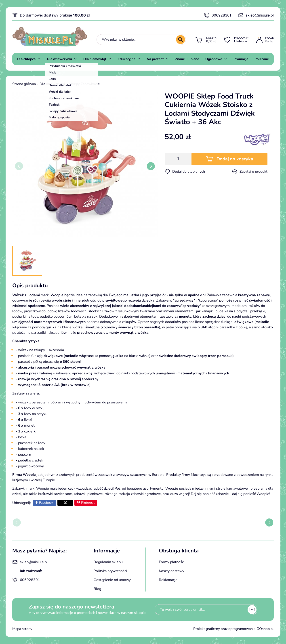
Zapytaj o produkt (250, 172)
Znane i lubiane (187, 59)
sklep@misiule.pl (256, 15)
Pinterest (88, 503)
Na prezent (155, 59)
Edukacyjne (127, 59)
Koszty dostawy (171, 571)
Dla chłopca (26, 59)
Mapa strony (22, 629)
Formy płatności (172, 562)
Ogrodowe (214, 59)
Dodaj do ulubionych (185, 172)
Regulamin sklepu (108, 562)
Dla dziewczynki (59, 59)
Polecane (262, 59)
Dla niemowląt (95, 59)
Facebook (46, 503)
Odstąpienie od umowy (112, 580)
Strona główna (24, 84)
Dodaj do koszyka (235, 159)
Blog (97, 589)
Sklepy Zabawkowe (84, 84)
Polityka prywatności (110, 571)
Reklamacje (168, 580)
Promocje (241, 59)
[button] (170, 159)
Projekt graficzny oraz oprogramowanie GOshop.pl (233, 629)
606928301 (218, 15)
